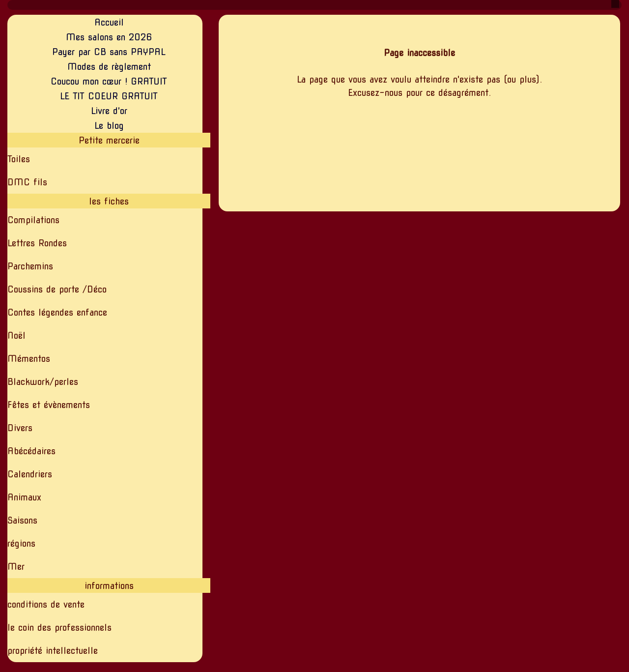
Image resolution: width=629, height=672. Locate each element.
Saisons (22, 520)
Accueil (109, 22)
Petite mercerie (109, 140)
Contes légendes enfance (57, 312)
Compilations (33, 220)
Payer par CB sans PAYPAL (109, 52)
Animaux (24, 497)
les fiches (109, 201)
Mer (16, 567)
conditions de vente (46, 604)
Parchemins (30, 266)
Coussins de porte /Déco (57, 289)
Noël (16, 336)
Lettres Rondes (37, 243)
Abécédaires (31, 451)
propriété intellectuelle (53, 651)
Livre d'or (109, 111)
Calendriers (30, 474)
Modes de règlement (109, 67)
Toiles (19, 159)
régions (21, 543)
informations (109, 586)
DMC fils (27, 182)
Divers (20, 428)
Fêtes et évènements (49, 405)
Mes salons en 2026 (109, 37)
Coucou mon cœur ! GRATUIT (109, 81)
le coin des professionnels (59, 628)
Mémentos (29, 359)
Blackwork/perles (43, 382)
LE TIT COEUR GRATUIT (109, 96)
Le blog (109, 126)
